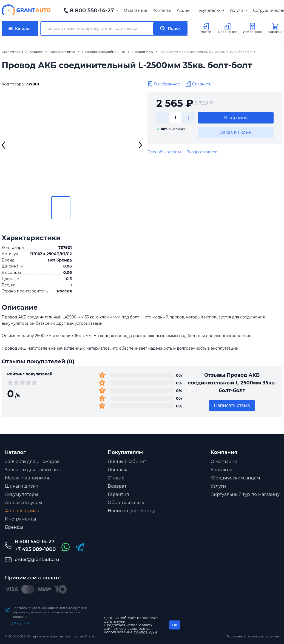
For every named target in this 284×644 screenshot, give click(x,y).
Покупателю (210, 10)
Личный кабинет (127, 462)
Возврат (117, 486)
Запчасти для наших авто (34, 470)
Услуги (239, 10)
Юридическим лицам (235, 478)
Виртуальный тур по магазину (245, 494)
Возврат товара (202, 152)
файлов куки (145, 632)
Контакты (162, 10)
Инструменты (21, 519)
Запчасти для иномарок (32, 462)
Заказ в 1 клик (236, 132)
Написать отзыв (232, 405)
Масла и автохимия (27, 478)
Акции (183, 10)
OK (175, 625)
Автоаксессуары (23, 503)
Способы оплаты (164, 152)
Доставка (118, 470)
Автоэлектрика (22, 511)
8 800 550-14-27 (92, 10)
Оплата (116, 478)
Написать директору (131, 511)
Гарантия (118, 494)
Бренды (14, 527)
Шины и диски (22, 486)
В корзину (236, 118)
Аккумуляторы (22, 494)
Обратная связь (126, 503)
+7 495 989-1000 (35, 549)
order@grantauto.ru (37, 560)
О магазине (136, 10)
